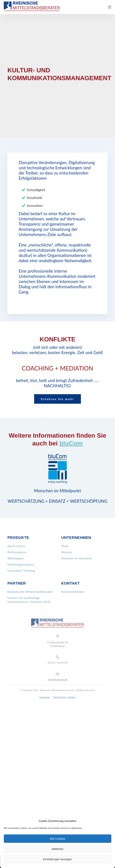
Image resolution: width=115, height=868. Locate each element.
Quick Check (16, 546)
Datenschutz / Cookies (64, 697)
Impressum (45, 697)
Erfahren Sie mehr (57, 399)
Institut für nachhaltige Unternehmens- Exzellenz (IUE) (29, 600)
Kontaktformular (73, 592)
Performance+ (17, 552)
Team (65, 546)
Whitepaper (16, 558)
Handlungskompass (21, 564)
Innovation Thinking (21, 571)
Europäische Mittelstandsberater (30, 592)
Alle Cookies (57, 839)
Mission (67, 552)
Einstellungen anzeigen (57, 859)
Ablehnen (57, 849)
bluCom (71, 443)
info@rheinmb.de (57, 679)
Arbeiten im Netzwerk (77, 558)
